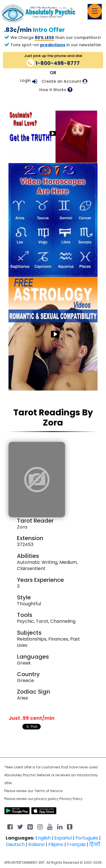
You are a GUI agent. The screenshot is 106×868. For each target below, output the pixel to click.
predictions (53, 45)
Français (76, 844)
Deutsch (15, 844)
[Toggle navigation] (95, 11)
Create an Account (61, 81)
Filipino (56, 844)
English (43, 838)
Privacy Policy (71, 799)
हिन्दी (95, 844)
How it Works (53, 90)
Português (87, 838)
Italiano (36, 844)
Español (63, 838)
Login (25, 80)
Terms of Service (48, 791)
